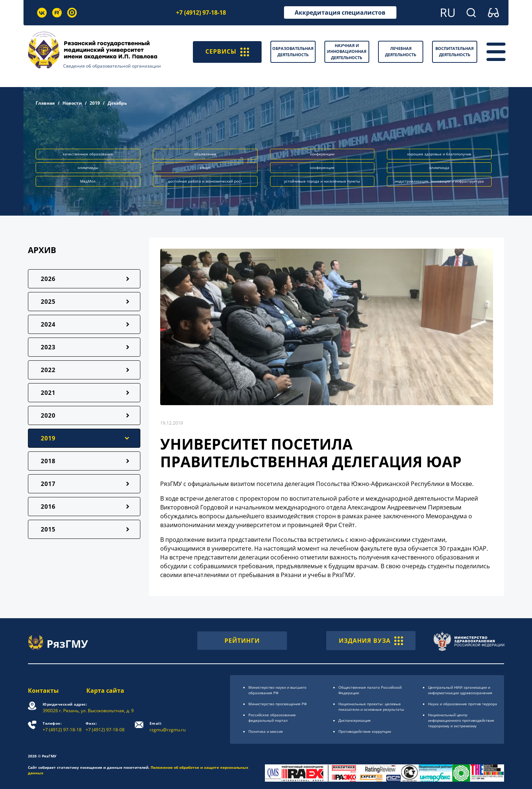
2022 (48, 370)
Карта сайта (105, 691)
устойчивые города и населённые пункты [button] (322, 181)
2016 (48, 507)
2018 (48, 461)
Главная (45, 103)
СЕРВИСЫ (227, 52)
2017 (48, 484)
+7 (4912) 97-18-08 (105, 727)
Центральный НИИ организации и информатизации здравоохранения (460, 690)
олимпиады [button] (88, 167)
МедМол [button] (88, 181)
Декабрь (117, 103)
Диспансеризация (355, 720)
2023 (48, 347)
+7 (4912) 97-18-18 (201, 12)
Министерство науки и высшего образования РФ (277, 690)
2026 (48, 279)
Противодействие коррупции (365, 731)
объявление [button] (205, 154)
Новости (72, 103)
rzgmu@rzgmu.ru (168, 727)
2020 (48, 415)
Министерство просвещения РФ (278, 704)
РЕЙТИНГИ (242, 641)
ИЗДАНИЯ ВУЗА (371, 641)
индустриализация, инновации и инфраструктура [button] (439, 181)
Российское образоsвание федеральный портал (272, 718)
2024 (48, 324)
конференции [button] (322, 154)
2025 (48, 302)
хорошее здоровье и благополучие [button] (439, 154)
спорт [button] (205, 167)
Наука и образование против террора (463, 704)
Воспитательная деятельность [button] (454, 51)
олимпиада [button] (439, 167)
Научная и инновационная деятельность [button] (347, 51)
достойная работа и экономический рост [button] (205, 181)
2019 (95, 103)
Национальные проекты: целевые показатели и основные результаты (371, 707)
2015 (48, 529)
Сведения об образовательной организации (112, 66)
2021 (48, 393)
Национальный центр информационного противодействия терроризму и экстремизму (461, 720)
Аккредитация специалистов (340, 12)
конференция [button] (322, 167)
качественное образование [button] (88, 154)
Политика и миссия (266, 731)
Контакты (43, 691)
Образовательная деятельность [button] (293, 51)
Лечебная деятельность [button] (401, 51)
